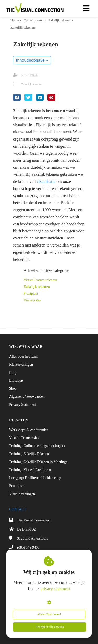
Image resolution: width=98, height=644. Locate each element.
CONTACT (18, 509)
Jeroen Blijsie (30, 75)
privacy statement (55, 589)
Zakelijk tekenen (32, 84)
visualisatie (46, 182)
